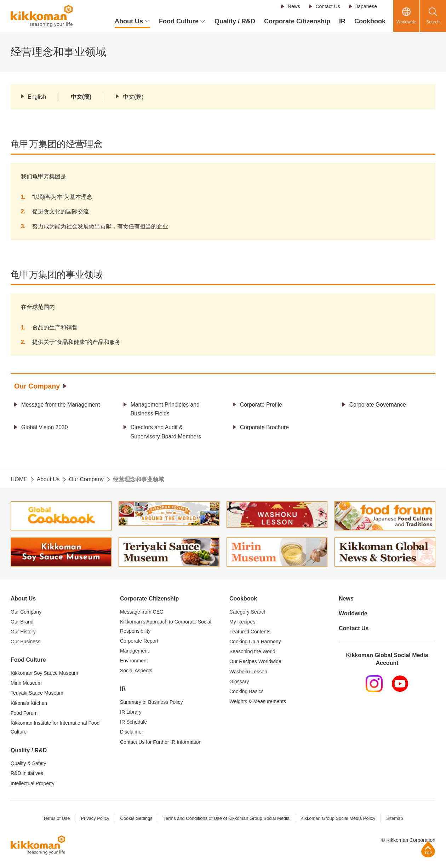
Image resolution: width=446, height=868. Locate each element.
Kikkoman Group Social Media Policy (339, 819)
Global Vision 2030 (45, 428)
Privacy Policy (94, 819)
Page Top (428, 849)
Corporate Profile (261, 405)
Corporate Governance (378, 405)
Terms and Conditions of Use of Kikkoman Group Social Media (226, 819)
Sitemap (396, 819)
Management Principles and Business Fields (166, 409)
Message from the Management (61, 405)
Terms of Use (55, 819)
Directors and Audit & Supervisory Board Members (167, 432)
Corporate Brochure (265, 428)
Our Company (38, 386)
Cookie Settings (135, 819)
